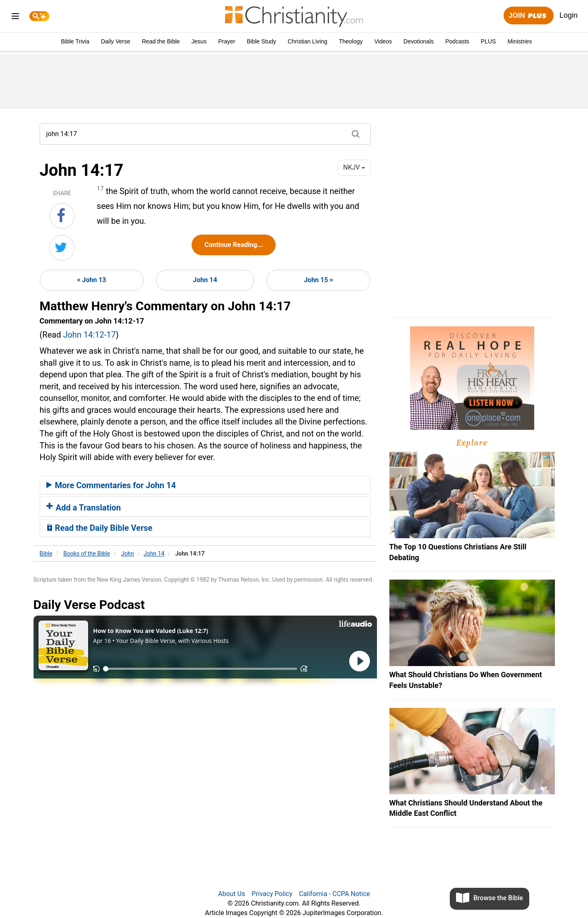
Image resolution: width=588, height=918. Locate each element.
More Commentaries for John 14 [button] (111, 485)
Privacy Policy (272, 894)
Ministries (520, 41)
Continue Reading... (234, 245)
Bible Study (261, 41)
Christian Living (307, 41)
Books (87, 554)
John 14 (205, 280)
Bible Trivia (75, 41)
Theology (351, 41)
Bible (46, 554)
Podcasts (457, 41)
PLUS (488, 41)
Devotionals (419, 41)
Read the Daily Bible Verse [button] (100, 528)
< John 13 (91, 280)
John (128, 554)
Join (528, 16)
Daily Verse (116, 41)
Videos (383, 41)
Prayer (227, 41)
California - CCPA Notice (334, 894)
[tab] (205, 485)
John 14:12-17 (89, 335)
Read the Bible (161, 41)
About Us (232, 894)
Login (569, 15)
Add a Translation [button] (84, 508)
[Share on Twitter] (62, 248)
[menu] (15, 18)
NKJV (354, 167)
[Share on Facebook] (62, 216)
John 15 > (318, 280)
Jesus (199, 41)
